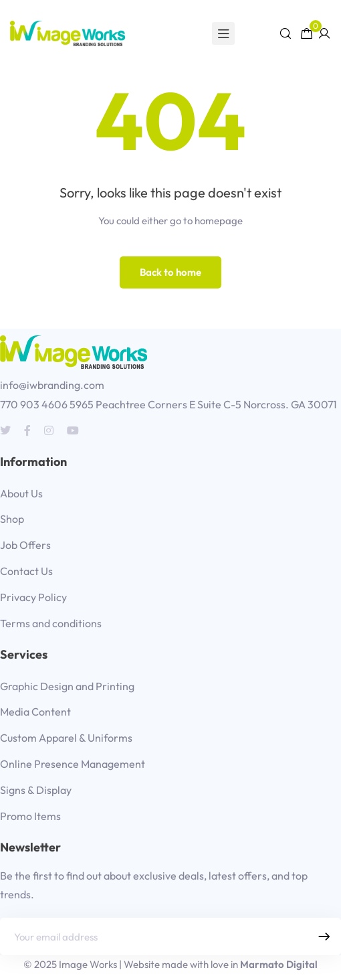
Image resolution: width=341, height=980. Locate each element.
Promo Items (30, 816)
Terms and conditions (51, 623)
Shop (12, 519)
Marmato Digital (279, 964)
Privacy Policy (33, 597)
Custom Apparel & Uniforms (66, 738)
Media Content (35, 712)
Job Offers (25, 545)
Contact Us (26, 571)
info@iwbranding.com (52, 385)
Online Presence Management (73, 764)
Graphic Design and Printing (67, 686)
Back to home (170, 272)
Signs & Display (36, 790)
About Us (21, 493)
